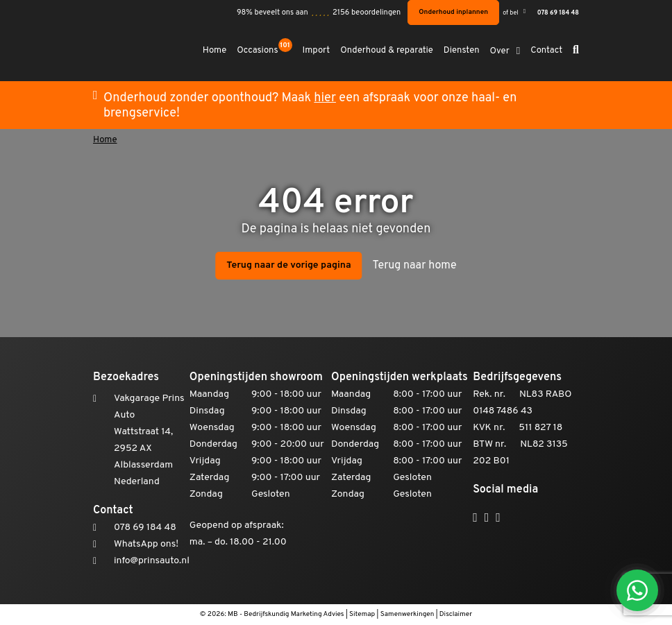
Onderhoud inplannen (453, 12)
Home (215, 51)
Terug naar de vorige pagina (288, 265)
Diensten (462, 51)
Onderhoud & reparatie (387, 51)
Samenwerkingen (408, 614)
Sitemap (362, 614)
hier (325, 98)
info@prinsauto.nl (152, 561)
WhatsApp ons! (146, 544)
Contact (546, 51)
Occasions (264, 50)
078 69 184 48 (558, 13)
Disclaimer (456, 614)
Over (500, 52)
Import (317, 51)
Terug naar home (415, 266)
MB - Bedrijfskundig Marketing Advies (286, 614)
